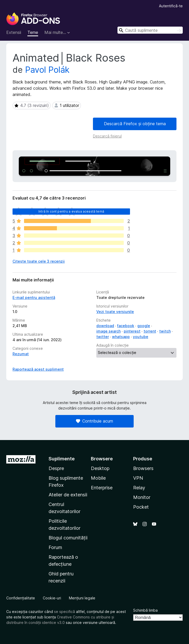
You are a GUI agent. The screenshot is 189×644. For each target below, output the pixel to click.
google (144, 326)
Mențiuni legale (82, 598)
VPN (138, 478)
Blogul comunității (68, 538)
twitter (103, 337)
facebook (126, 326)
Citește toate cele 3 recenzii (39, 261)
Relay (139, 488)
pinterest (132, 331)
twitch (165, 331)
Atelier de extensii (68, 495)
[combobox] (150, 30)
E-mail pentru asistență (34, 297)
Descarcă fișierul (107, 136)
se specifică (64, 612)
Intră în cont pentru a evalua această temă (71, 211)
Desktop (100, 468)
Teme (33, 32)
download (105, 326)
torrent (150, 331)
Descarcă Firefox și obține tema (135, 124)
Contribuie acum (95, 421)
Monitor (142, 497)
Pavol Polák (47, 70)
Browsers (143, 468)
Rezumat (21, 354)
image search (108, 331)
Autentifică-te (171, 6)
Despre (56, 468)
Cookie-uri (52, 598)
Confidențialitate (21, 598)
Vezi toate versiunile (115, 312)
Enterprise (102, 488)
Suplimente (62, 459)
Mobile (98, 478)
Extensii (14, 32)
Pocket (141, 507)
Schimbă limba (145, 610)
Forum (55, 547)
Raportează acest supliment (38, 369)
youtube (141, 337)
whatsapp (121, 337)
